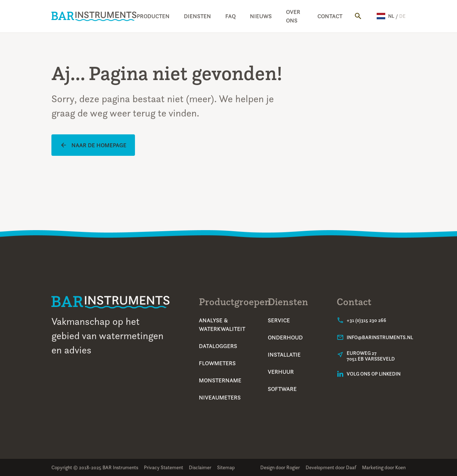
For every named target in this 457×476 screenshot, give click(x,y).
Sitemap (226, 467)
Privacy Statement (164, 467)
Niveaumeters (220, 397)
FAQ (230, 16)
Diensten (197, 16)
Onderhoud (285, 337)
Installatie (284, 354)
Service (279, 320)
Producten (153, 16)
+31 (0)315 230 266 (366, 320)
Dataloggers (218, 346)
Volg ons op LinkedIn (374, 374)
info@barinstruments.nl (380, 337)
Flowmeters (217, 363)
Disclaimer (200, 467)
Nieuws (261, 16)
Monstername (220, 380)
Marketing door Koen (384, 467)
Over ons (293, 16)
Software (282, 389)
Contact (330, 16)
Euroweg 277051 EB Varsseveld (371, 356)
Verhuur (281, 372)
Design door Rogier (280, 467)
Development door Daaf (331, 467)
